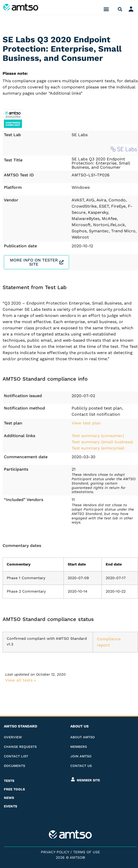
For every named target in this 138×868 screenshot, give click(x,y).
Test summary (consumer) (98, 436)
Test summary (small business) (102, 442)
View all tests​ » (21, 680)
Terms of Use (87, 852)
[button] (106, 9)
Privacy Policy (55, 852)
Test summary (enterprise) (98, 448)
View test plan (86, 423)
